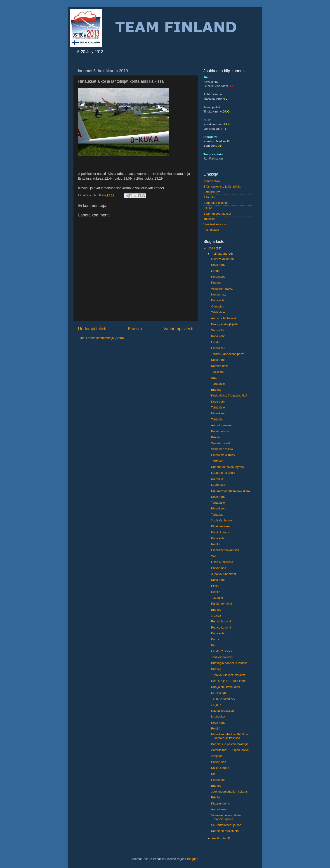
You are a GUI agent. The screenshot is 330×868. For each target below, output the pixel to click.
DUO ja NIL (219, 693)
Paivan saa (219, 568)
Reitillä (216, 728)
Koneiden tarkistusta (225, 831)
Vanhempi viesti (178, 329)
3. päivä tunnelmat (224, 574)
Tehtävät (217, 419)
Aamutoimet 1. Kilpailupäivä (230, 750)
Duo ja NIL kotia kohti (226, 687)
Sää (214, 378)
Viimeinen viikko (222, 449)
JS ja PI (216, 705)
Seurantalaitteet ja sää (226, 825)
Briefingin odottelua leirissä (229, 663)
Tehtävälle (218, 312)
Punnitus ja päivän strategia (230, 744)
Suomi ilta (218, 330)
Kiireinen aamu (221, 526)
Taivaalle (217, 598)
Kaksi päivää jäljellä (224, 324)
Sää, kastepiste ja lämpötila (222, 187)
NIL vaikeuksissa (223, 711)
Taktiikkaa (218, 372)
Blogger (192, 859)
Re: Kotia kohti (221, 621)
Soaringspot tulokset (217, 214)
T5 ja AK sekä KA (223, 699)
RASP (208, 208)
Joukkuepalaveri (222, 657)
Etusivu (135, 329)
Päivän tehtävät (222, 604)
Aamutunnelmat (222, 425)
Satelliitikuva (212, 192)
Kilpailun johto (221, 803)
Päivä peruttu (220, 431)
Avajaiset (217, 756)
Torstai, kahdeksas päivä (228, 354)
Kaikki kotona (220, 532)
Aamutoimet (219, 809)
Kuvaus (216, 283)
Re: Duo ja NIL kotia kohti (228, 681)
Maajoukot (218, 717)
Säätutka (209, 197)
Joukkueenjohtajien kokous (229, 792)
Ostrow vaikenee (223, 259)
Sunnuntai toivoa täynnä (227, 467)
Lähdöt (216, 271)
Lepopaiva (218, 485)
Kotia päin (218, 402)
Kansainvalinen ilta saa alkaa (231, 491)
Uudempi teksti (92, 329)
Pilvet (215, 586)
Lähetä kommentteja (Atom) (105, 338)
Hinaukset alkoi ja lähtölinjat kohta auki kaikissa (230, 736)
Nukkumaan (219, 294)
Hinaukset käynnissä (225, 550)
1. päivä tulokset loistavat (228, 675)
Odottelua (218, 306)
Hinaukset (218, 277)
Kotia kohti (218, 265)
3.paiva (216, 616)
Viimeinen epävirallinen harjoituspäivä (227, 817)
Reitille (216, 544)
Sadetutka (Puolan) (217, 203)
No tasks (217, 479)
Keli (214, 645)
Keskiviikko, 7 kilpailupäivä (229, 395)
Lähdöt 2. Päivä (222, 651)
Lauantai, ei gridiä (223, 473)
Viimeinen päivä (222, 289)
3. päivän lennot (222, 520)
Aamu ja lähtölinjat (224, 318)
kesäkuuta (219, 838)
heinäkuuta (220, 254)
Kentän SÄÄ (212, 181)
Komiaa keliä (220, 366)
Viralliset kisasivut (215, 224)
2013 (212, 248)
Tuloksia (209, 219)
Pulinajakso (211, 230)
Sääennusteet (220, 443)
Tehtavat (217, 515)
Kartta (215, 639)
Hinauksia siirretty (223, 455)
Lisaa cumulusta (222, 562)
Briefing (216, 390)
